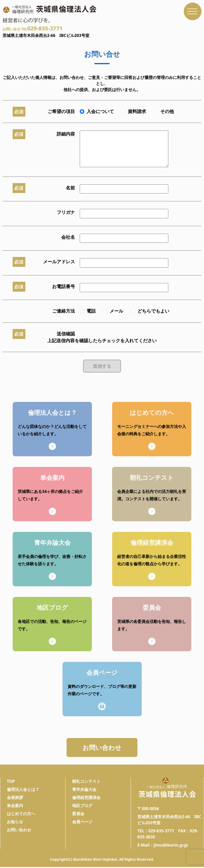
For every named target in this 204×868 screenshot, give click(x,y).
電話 (91, 311)
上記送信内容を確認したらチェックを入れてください (102, 340)
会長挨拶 (15, 798)
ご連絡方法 (64, 311)
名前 (70, 188)
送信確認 (66, 334)
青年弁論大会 (84, 790)
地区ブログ (82, 807)
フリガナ (66, 212)
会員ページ (82, 823)
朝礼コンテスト (86, 782)
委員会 (78, 815)
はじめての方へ (21, 815)
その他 (167, 111)
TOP (11, 782)
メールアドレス (59, 262)
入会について (100, 111)
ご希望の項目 (61, 111)
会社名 (68, 237)
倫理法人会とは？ (23, 790)
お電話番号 (64, 286)
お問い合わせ (102, 748)
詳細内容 (66, 134)
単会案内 (15, 807)
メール (116, 311)
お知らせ (15, 823)
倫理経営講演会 (86, 798)
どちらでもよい (153, 311)
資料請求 (137, 111)
